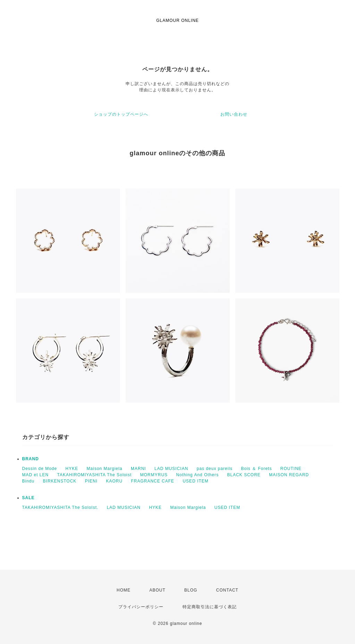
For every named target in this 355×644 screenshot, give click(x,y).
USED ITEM (195, 481)
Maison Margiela (105, 469)
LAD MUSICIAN (171, 469)
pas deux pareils (215, 469)
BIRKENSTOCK (60, 481)
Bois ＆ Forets (256, 469)
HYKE (72, 469)
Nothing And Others (197, 475)
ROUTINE (291, 469)
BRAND (31, 459)
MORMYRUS (154, 475)
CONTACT (227, 590)
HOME (124, 590)
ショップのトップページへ (121, 114)
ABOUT (157, 590)
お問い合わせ (234, 114)
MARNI (138, 469)
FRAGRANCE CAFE (153, 481)
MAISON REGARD (289, 475)
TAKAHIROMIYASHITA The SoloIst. (60, 507)
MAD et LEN (36, 475)
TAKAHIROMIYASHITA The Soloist (95, 475)
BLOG (191, 590)
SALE (28, 498)
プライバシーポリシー (141, 607)
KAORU (114, 481)
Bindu (28, 481)
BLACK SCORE (244, 475)
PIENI (91, 481)
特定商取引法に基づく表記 (210, 607)
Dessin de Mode (40, 469)
